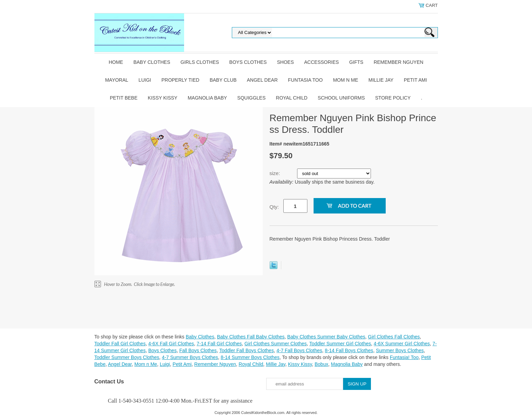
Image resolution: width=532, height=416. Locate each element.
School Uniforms (341, 98)
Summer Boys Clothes (400, 350)
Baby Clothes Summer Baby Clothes (326, 337)
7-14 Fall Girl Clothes (219, 344)
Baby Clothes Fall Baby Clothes (251, 337)
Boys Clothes (248, 62)
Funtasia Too (305, 80)
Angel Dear (262, 80)
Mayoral (117, 80)
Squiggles (251, 98)
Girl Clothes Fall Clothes (394, 337)
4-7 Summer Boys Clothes (190, 357)
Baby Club (223, 80)
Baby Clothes (152, 62)
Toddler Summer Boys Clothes (127, 357)
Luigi (145, 80)
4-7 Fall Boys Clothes (299, 350)
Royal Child (292, 98)
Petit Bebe (124, 98)
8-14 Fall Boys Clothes (349, 350)
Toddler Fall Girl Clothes (120, 344)
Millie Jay (381, 80)
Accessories (322, 62)
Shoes (286, 62)
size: (276, 173)
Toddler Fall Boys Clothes (246, 350)
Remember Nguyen (399, 62)
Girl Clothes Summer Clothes (276, 344)
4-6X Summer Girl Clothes (402, 344)
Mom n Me (346, 80)
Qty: (274, 207)
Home (116, 62)
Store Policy (393, 98)
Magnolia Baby (207, 98)
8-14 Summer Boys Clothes (250, 357)
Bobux (321, 364)
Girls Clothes (200, 62)
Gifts (356, 62)
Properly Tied (180, 80)
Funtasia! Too (404, 357)
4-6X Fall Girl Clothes (171, 344)
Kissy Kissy (162, 98)
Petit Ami (415, 80)
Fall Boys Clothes (198, 350)
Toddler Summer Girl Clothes (340, 344)
